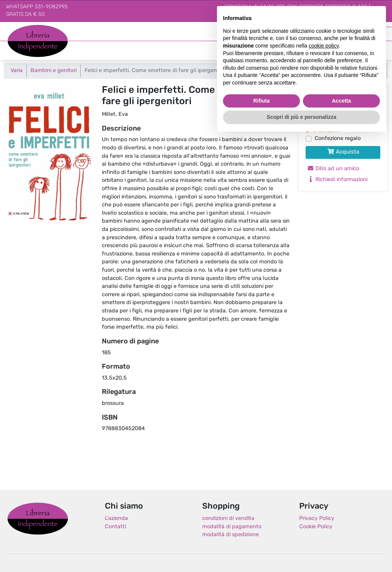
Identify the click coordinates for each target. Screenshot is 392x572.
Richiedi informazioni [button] (337, 180)
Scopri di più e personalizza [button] (301, 117)
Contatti (115, 527)
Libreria (17, 29)
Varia (17, 71)
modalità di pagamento (232, 527)
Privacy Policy (317, 519)
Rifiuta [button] (261, 101)
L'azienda (116, 519)
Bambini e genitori (54, 71)
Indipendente (25, 45)
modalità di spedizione (231, 535)
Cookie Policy (316, 527)
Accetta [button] (342, 101)
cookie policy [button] (324, 46)
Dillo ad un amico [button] (333, 169)
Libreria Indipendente (38, 518)
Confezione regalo (338, 139)
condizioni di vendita (228, 519)
